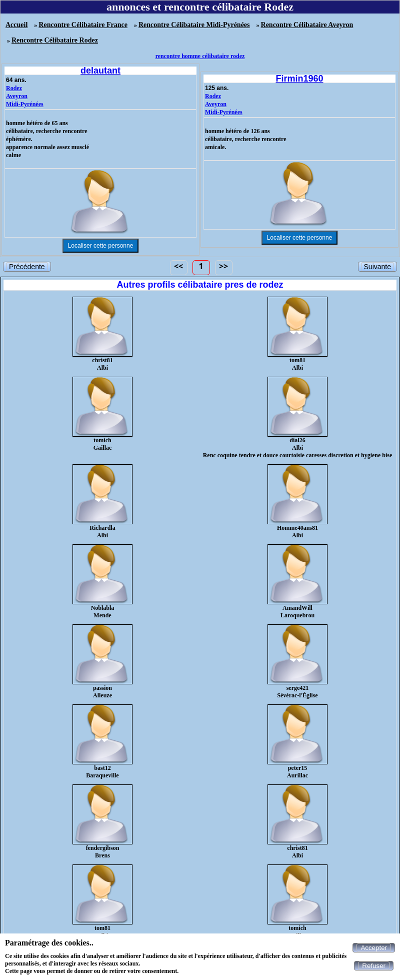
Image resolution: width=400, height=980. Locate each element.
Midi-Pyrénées (25, 104)
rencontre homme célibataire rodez (200, 56)
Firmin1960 (299, 79)
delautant (100, 71)
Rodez (14, 88)
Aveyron (17, 96)
